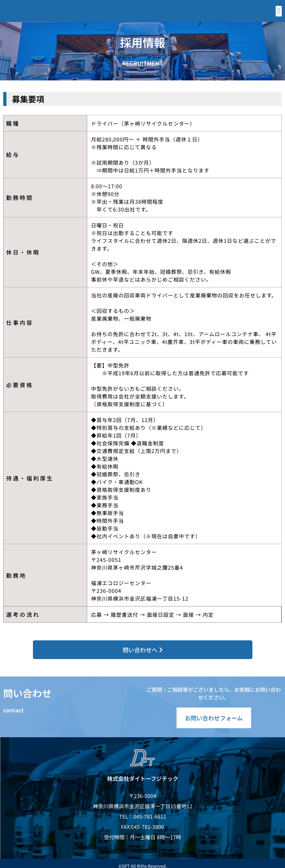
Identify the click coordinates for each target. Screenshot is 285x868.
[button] (279, 11)
